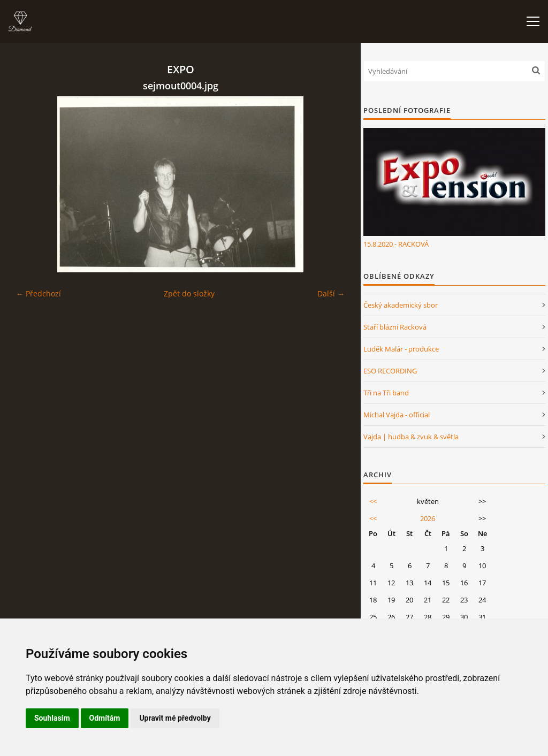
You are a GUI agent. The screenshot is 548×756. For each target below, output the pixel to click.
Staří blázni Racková (395, 327)
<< (373, 501)
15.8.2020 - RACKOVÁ (396, 244)
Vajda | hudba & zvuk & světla (411, 437)
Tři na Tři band (386, 393)
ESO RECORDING (390, 371)
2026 (428, 518)
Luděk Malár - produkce (401, 349)
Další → (331, 293)
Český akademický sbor (401, 305)
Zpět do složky (189, 293)
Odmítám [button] (105, 718)
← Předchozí (39, 293)
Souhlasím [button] (52, 718)
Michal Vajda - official (397, 415)
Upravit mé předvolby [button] (175, 718)
